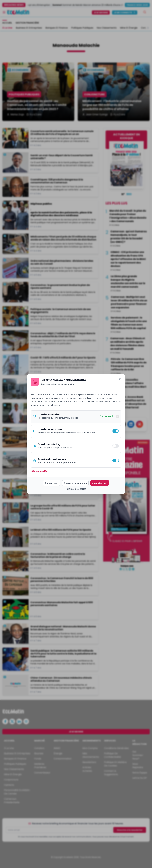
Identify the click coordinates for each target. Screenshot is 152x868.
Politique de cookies (76, 489)
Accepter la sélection (75, 483)
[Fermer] (120, 379)
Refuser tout (52, 483)
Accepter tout (100, 483)
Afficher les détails (41, 471)
